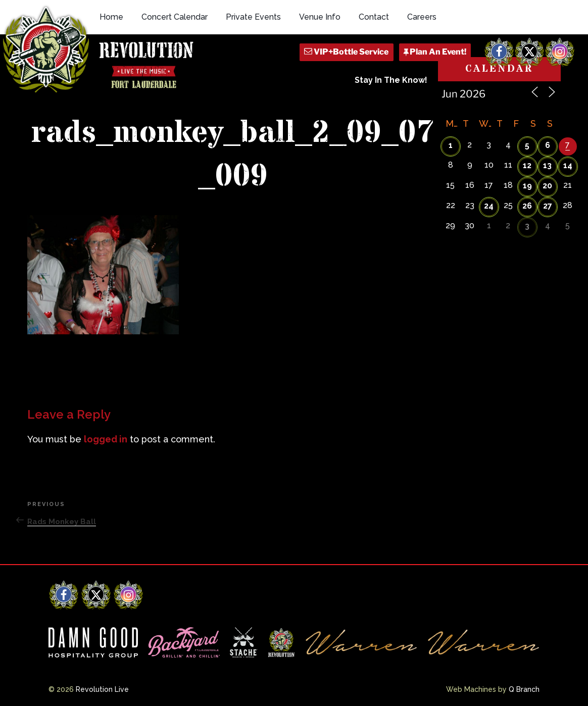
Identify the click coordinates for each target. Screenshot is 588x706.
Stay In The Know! (391, 80)
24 (489, 206)
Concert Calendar (175, 17)
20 (547, 186)
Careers (422, 17)
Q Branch (524, 689)
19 (527, 186)
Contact (374, 17)
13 (547, 165)
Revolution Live (102, 689)
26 (527, 206)
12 (527, 165)
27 (548, 206)
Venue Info (320, 17)
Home (111, 17)
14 (568, 165)
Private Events (253, 17)
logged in (106, 439)
